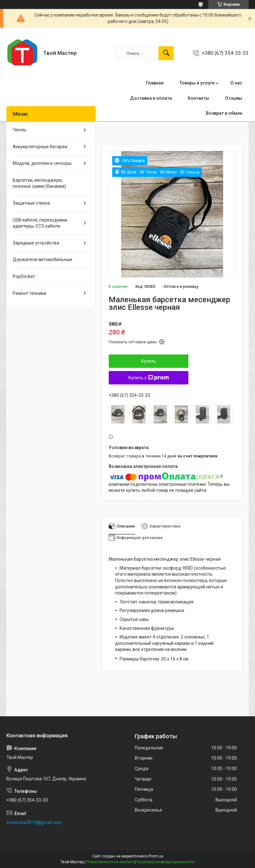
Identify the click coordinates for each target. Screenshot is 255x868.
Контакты (198, 98)
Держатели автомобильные (43, 259)
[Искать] (166, 53)
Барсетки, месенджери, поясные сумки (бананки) (39, 183)
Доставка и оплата (151, 98)
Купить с (149, 378)
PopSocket (24, 276)
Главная (155, 83)
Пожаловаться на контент (110, 862)
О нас (236, 83)
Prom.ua (156, 856)
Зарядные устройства (36, 243)
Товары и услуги (197, 83)
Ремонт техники (29, 293)
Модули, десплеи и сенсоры (42, 163)
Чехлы (19, 130)
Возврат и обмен (224, 113)
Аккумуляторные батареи (40, 147)
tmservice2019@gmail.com (34, 822)
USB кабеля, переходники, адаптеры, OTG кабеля (40, 223)
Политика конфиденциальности (165, 862)
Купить (149, 361)
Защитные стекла (31, 203)
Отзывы (234, 98)
